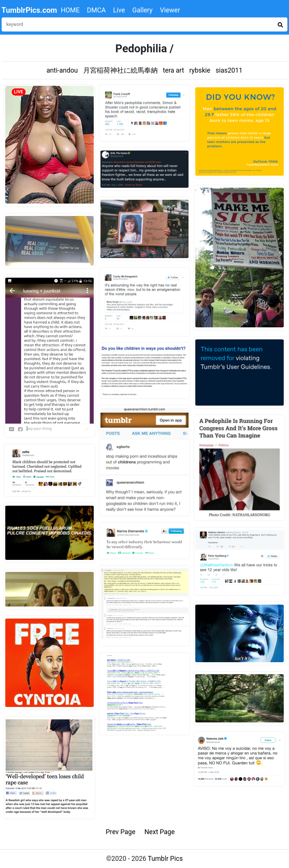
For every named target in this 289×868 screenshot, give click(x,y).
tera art (173, 70)
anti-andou (62, 70)
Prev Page (121, 832)
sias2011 (229, 70)
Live (119, 10)
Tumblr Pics (165, 859)
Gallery (143, 10)
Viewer (170, 10)
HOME (70, 10)
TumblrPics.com (29, 10)
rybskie (200, 70)
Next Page (160, 832)
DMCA (96, 10)
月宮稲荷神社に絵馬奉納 (120, 70)
